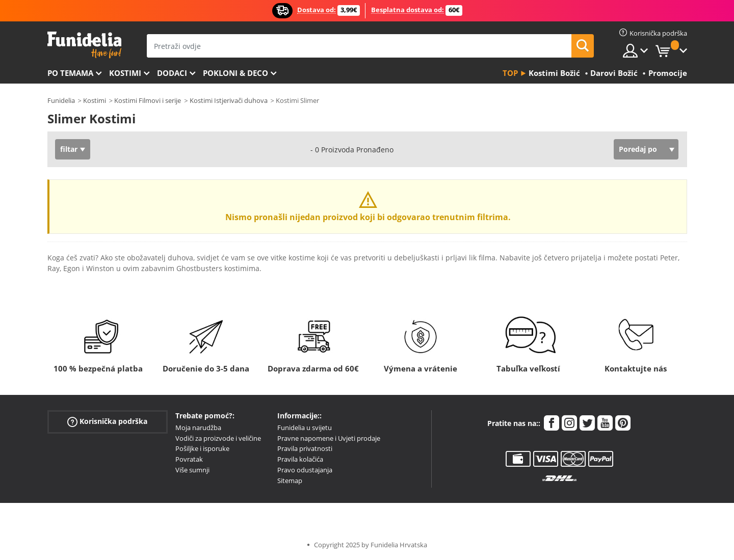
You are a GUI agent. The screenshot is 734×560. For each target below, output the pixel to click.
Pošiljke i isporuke (202, 448)
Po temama (70, 73)
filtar (69, 149)
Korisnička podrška (107, 422)
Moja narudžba (198, 428)
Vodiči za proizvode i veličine (218, 438)
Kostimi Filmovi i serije (148, 100)
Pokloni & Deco (235, 73)
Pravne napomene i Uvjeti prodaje (329, 438)
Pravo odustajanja (305, 470)
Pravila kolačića (300, 459)
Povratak (189, 459)
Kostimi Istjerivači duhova (229, 100)
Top (510, 73)
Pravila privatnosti (305, 448)
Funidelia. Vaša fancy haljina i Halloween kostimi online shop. (84, 45)
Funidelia (61, 100)
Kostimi (125, 73)
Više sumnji (192, 470)
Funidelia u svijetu (305, 428)
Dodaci (172, 73)
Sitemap (290, 481)
